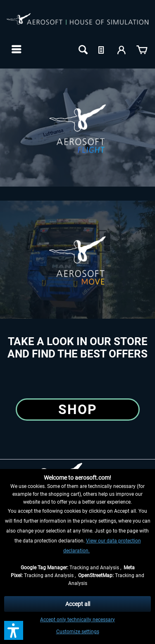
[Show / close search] (82, 49)
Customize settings (78, 632)
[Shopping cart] (142, 49)
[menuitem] (15, 49)
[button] (14, 630)
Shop (78, 410)
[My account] (122, 49)
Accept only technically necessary (77, 620)
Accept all (78, 604)
